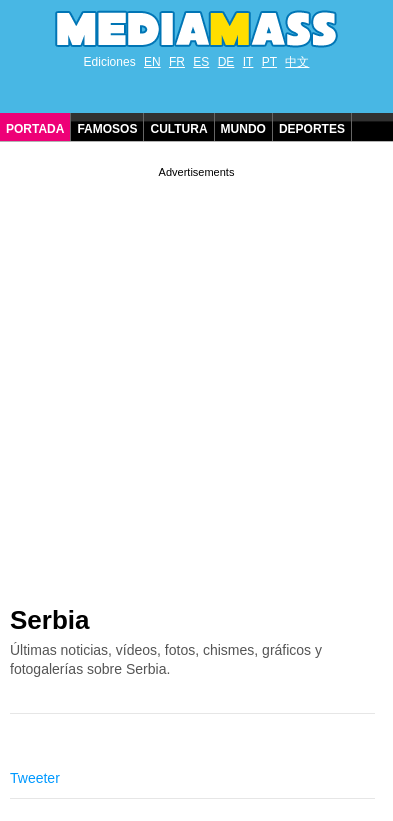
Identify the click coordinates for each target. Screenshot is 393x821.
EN (152, 62)
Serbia (50, 620)
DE (226, 62)
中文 (297, 62)
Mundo (243, 129)
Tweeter (35, 778)
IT (248, 62)
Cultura (178, 129)
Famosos (107, 129)
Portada (35, 129)
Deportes (312, 129)
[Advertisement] (196, 378)
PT (269, 62)
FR (177, 62)
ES (201, 62)
